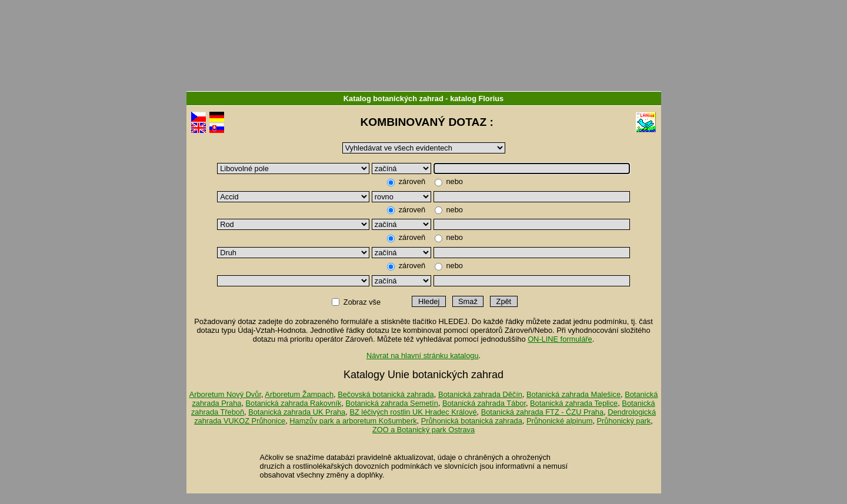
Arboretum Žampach (299, 394)
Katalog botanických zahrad (394, 99)
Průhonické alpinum (559, 421)
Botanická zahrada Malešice (573, 394)
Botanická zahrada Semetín (392, 403)
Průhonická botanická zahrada (472, 421)
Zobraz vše (362, 302)
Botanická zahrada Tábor (484, 403)
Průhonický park (624, 421)
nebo (453, 181)
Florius (491, 99)
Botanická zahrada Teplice (574, 403)
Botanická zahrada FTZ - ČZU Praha (542, 412)
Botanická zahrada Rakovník (294, 403)
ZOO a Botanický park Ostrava (423, 430)
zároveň (412, 181)
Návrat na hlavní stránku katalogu (423, 356)
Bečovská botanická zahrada (386, 394)
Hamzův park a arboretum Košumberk (353, 421)
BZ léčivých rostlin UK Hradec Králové (413, 412)
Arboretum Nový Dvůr (225, 394)
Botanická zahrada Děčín (480, 394)
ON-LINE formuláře (560, 339)
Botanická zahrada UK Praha (297, 412)
